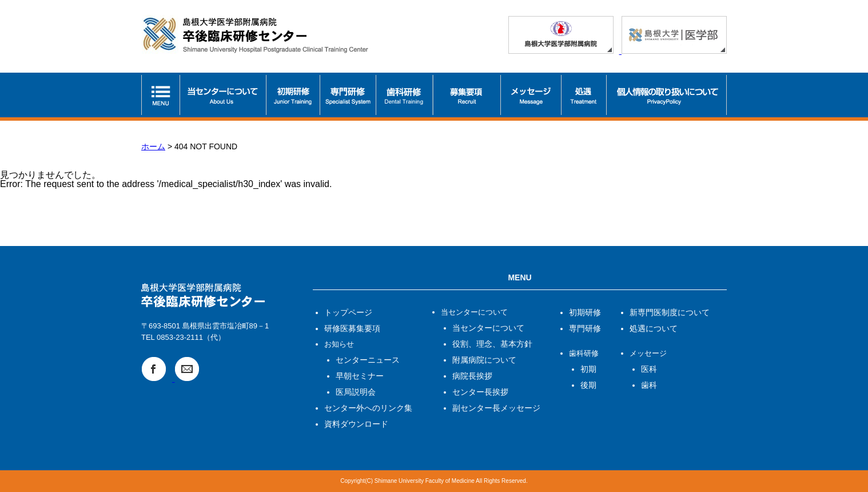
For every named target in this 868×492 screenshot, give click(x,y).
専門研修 (585, 328)
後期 (588, 385)
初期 (588, 369)
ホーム (153, 146)
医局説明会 (356, 392)
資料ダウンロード (356, 424)
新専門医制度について (670, 312)
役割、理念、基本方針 (492, 344)
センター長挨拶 (480, 392)
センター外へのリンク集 (368, 408)
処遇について (654, 328)
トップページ (348, 312)
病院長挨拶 (472, 376)
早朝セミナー (360, 376)
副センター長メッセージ (496, 408)
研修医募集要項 (352, 328)
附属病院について (484, 360)
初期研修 (585, 312)
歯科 (649, 385)
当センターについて (488, 328)
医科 (649, 369)
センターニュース (368, 360)
